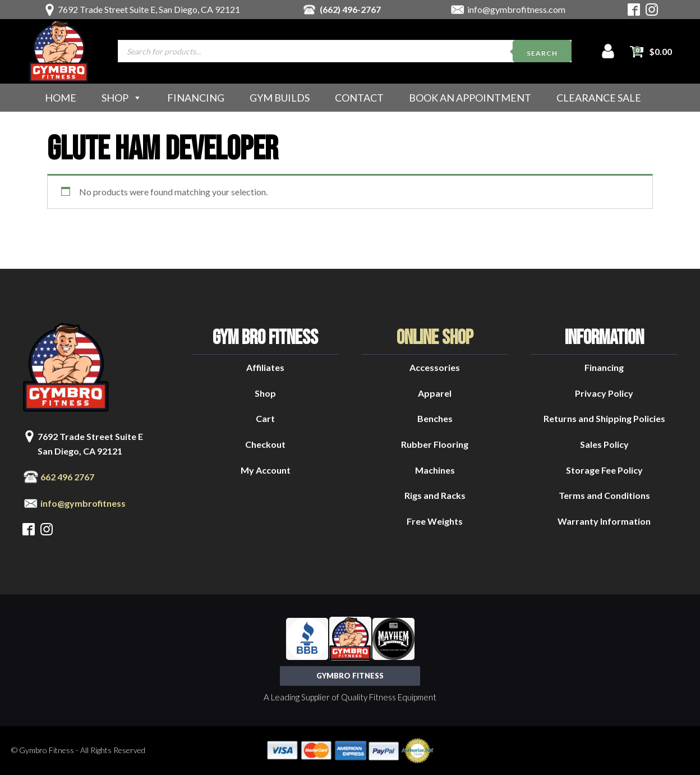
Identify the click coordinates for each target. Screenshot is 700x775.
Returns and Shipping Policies (604, 418)
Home (61, 98)
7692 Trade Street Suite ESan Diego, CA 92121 (90, 444)
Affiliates (265, 367)
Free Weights (435, 521)
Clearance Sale (599, 98)
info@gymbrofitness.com (516, 9)
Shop (122, 98)
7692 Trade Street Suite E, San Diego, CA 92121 (149, 9)
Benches (435, 418)
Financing (196, 98)
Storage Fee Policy (604, 470)
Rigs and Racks (435, 495)
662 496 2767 (67, 477)
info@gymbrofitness (83, 503)
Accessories (435, 367)
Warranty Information (604, 521)
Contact (359, 98)
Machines (435, 470)
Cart (265, 418)
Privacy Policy (604, 393)
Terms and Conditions (604, 495)
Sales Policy (604, 444)
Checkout (265, 444)
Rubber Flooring (435, 444)
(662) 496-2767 (350, 9)
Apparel (435, 393)
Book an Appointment (470, 98)
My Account (266, 470)
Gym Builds (280, 98)
